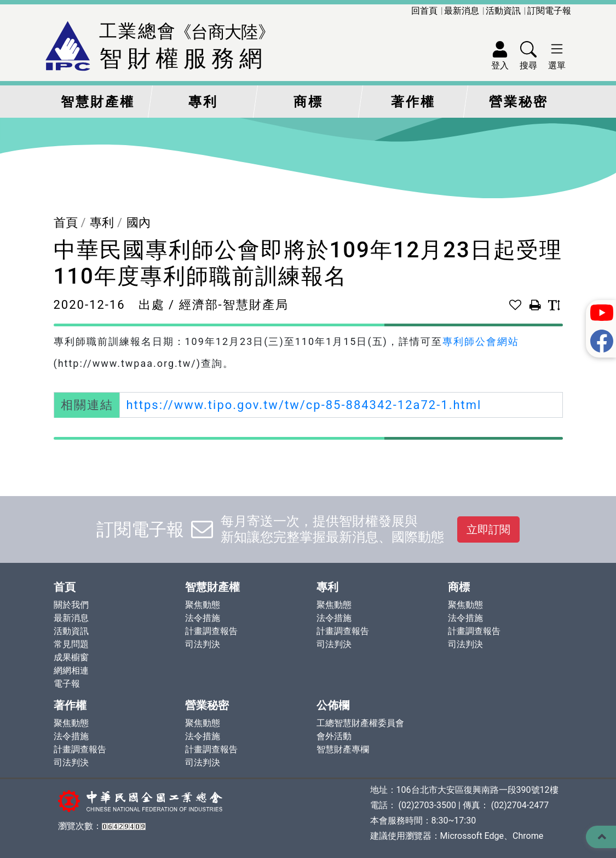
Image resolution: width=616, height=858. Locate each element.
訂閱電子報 (549, 11)
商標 (308, 102)
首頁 (66, 223)
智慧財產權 (98, 102)
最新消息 (462, 11)
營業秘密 (519, 102)
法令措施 (203, 618)
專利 (203, 102)
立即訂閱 (488, 529)
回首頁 (424, 11)
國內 (139, 223)
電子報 (67, 684)
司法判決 (203, 644)
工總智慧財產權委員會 (360, 723)
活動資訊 (503, 11)
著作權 (413, 102)
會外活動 (334, 736)
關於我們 (71, 605)
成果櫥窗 (71, 657)
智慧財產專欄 (343, 749)
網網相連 (71, 670)
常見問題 (71, 644)
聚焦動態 (203, 605)
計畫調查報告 (211, 631)
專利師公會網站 (481, 341)
